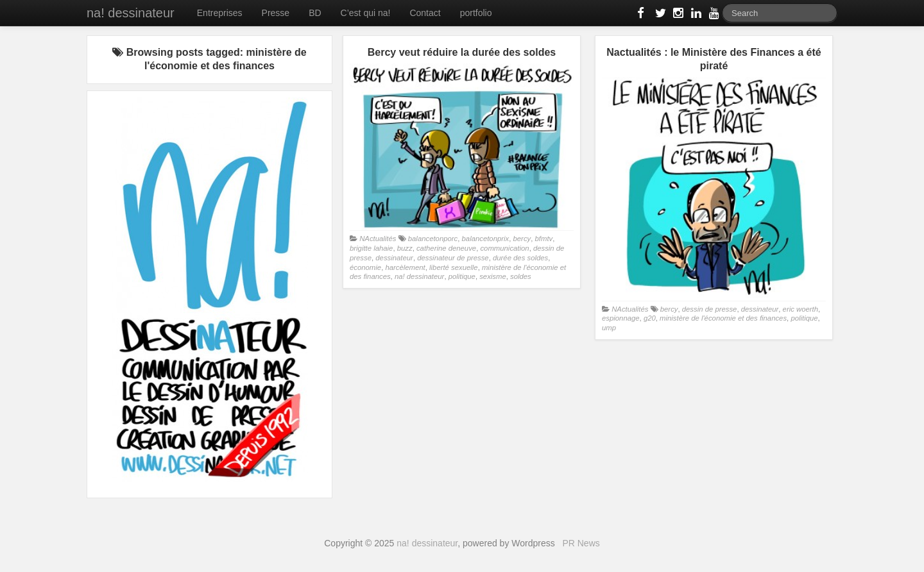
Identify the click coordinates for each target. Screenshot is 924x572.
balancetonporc (433, 239)
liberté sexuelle (454, 267)
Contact (425, 13)
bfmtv (544, 239)
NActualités (378, 239)
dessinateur (394, 258)
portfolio (476, 13)
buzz (405, 248)
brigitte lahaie (371, 248)
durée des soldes (520, 258)
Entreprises (220, 13)
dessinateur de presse (453, 258)
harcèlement (405, 267)
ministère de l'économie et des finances (723, 318)
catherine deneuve (446, 248)
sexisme (493, 276)
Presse (276, 13)
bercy (522, 239)
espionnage (621, 318)
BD (315, 13)
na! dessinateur (131, 13)
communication (504, 248)
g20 (650, 318)
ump (609, 328)
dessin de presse (710, 309)
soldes (521, 276)
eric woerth (800, 309)
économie (365, 267)
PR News (581, 543)
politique (462, 276)
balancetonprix (486, 239)
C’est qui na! (366, 13)
